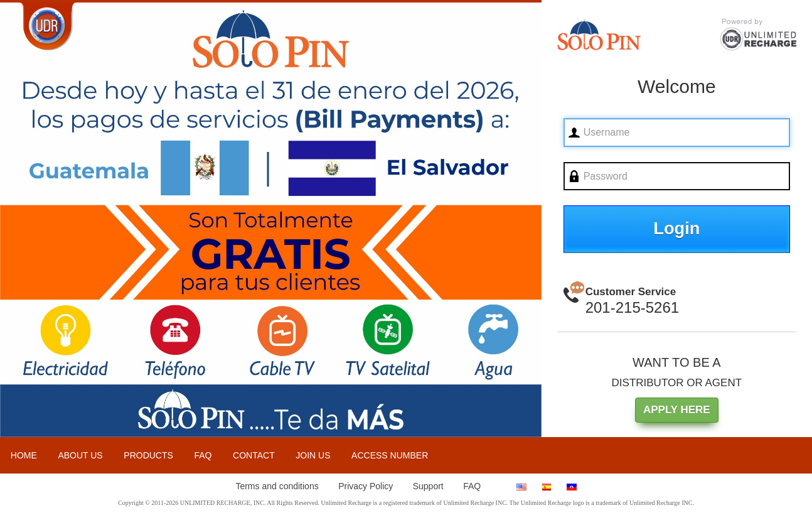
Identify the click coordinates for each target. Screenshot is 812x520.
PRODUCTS (148, 455)
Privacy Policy (366, 486)
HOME (24, 455)
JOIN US (313, 455)
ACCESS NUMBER (390, 455)
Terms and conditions (277, 486)
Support (428, 486)
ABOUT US (80, 455)
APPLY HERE (677, 410)
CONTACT (254, 455)
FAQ (203, 455)
